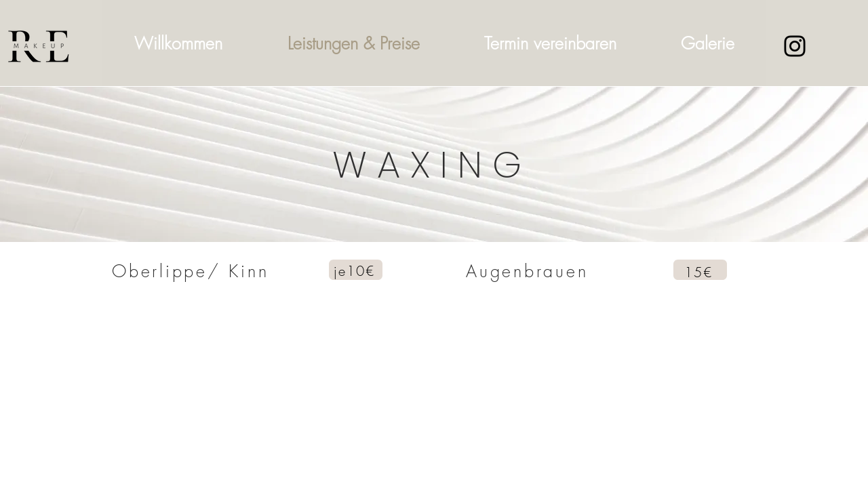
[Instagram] (795, 46)
